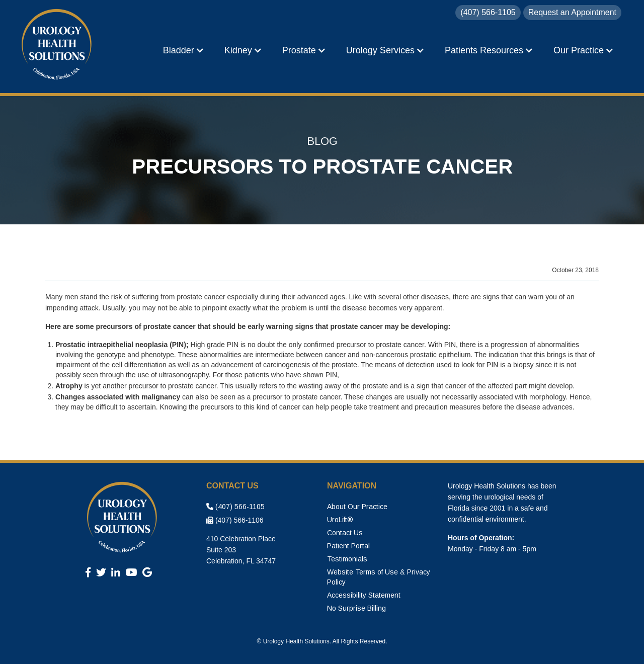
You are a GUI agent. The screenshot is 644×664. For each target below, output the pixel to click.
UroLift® (340, 520)
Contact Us (345, 533)
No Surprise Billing (356, 608)
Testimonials (347, 559)
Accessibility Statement (364, 595)
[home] (58, 45)
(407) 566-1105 (235, 507)
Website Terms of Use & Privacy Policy (379, 577)
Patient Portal (348, 546)
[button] (184, 50)
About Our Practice (357, 507)
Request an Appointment (572, 12)
